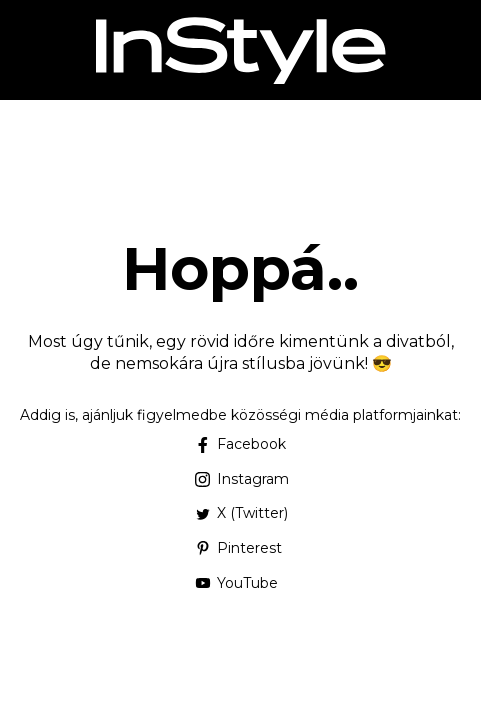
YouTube (236, 583)
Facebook (240, 444)
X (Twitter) (240, 513)
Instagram (240, 479)
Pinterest (238, 548)
